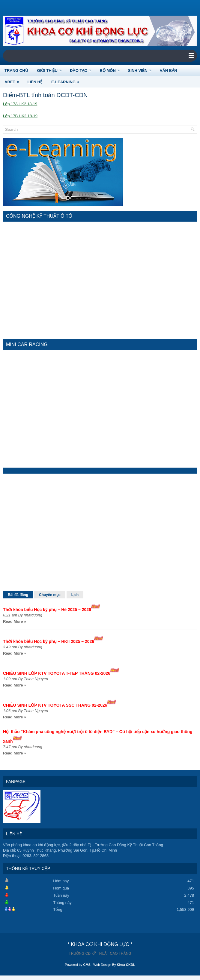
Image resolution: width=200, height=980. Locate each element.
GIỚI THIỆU (51, 69)
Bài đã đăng (18, 595)
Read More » (15, 621)
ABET (14, 80)
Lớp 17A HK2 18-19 (20, 104)
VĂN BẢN (169, 71)
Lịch (75, 595)
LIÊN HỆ (35, 82)
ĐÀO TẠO (83, 69)
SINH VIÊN (142, 69)
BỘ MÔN (111, 69)
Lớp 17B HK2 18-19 (20, 116)
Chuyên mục (50, 595)
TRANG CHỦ (16, 71)
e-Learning (67, 80)
